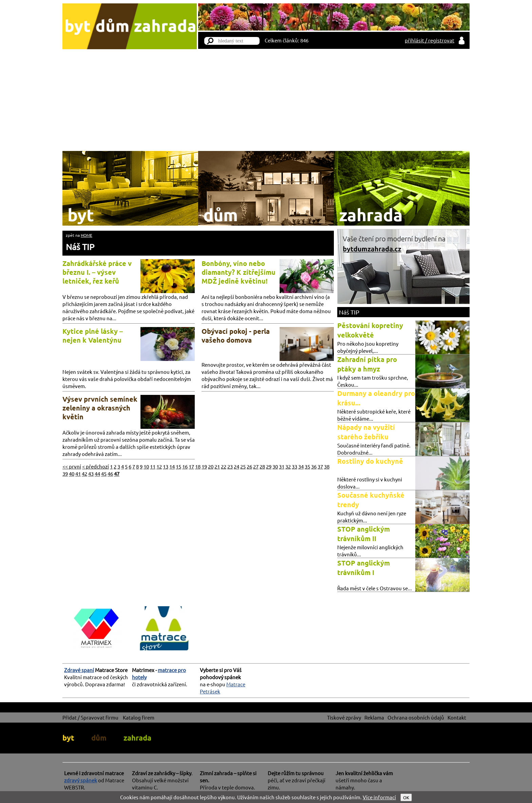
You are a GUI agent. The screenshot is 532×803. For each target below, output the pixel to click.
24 (236, 466)
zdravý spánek (81, 780)
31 (282, 466)
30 (275, 466)
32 (288, 466)
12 (159, 466)
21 (217, 466)
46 (110, 473)
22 (224, 466)
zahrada (137, 738)
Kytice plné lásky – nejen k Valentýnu (93, 336)
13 (166, 466)
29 (269, 466)
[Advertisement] (266, 100)
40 (72, 473)
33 (294, 466)
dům (99, 738)
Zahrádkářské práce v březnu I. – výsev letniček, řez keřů (97, 272)
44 (97, 473)
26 (249, 466)
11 (153, 466)
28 (262, 466)
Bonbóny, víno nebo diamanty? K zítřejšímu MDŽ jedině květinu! (239, 272)
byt (68, 738)
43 (91, 473)
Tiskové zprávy (344, 717)
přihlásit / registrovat (430, 40)
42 (84, 473)
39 (65, 473)
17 (191, 466)
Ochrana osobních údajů (416, 717)
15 (178, 466)
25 (243, 466)
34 (301, 466)
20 (211, 466)
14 (172, 466)
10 (146, 466)
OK (406, 797)
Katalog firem (139, 717)
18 (198, 466)
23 (230, 466)
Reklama (374, 717)
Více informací (379, 797)
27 (256, 466)
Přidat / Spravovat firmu (90, 717)
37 (320, 466)
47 (117, 473)
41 (78, 473)
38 (327, 466)
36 (314, 466)
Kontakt (457, 717)
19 (204, 466)
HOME (87, 235)
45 (104, 473)
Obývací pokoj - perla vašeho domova (236, 336)
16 (185, 466)
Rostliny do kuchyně (370, 461)
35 (307, 466)
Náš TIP (80, 247)
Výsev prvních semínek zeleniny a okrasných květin (100, 408)
